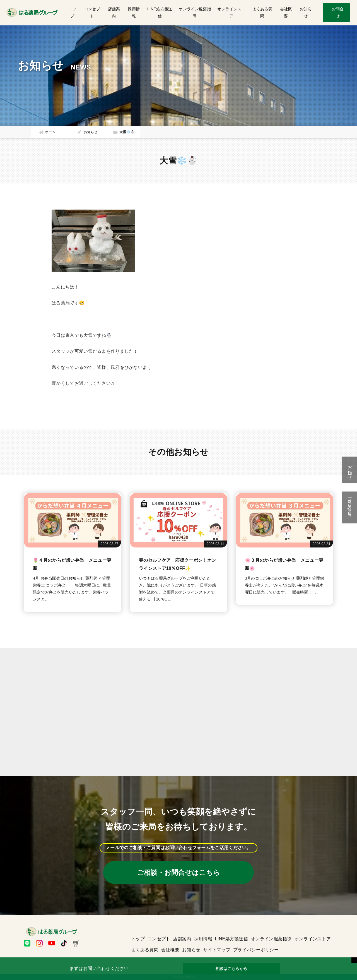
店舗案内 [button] (114, 12)
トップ (72, 12)
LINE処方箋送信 (160, 12)
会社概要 (286, 12)
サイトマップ (217, 950)
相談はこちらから (231, 969)
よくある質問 (262, 12)
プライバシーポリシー (256, 950)
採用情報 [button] (134, 12)
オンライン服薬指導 (195, 12)
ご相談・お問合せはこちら (179, 872)
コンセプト (92, 12)
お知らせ (306, 12)
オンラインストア (231, 12)
